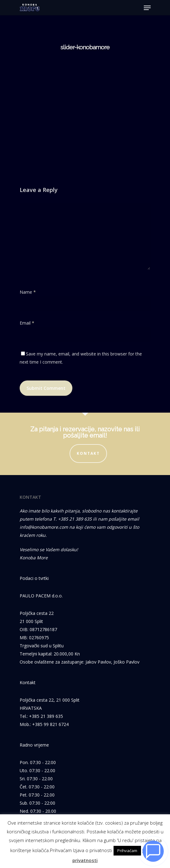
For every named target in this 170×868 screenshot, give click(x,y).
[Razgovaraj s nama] (153, 851)
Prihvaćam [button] (127, 851)
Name (28, 292)
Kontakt (88, 453)
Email (27, 323)
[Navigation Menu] (147, 8)
